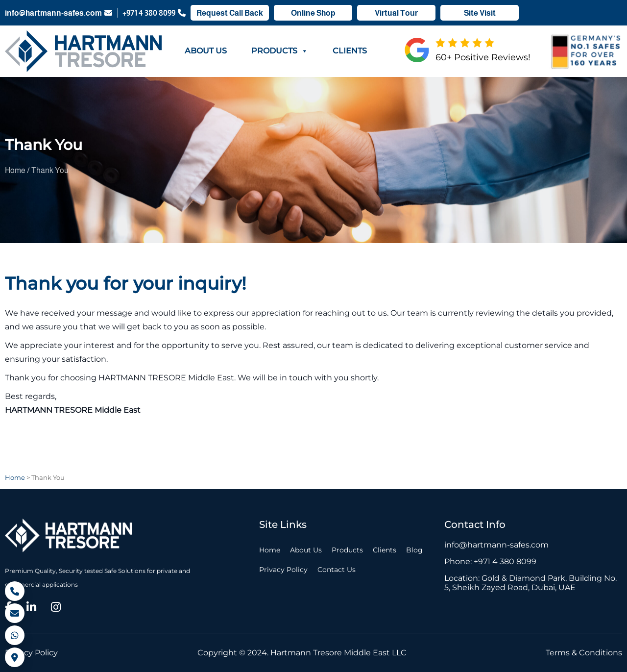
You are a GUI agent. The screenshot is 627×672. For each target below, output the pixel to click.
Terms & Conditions (584, 653)
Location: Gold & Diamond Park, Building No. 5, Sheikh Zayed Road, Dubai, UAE (531, 583)
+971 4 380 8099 (154, 13)
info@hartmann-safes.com (59, 13)
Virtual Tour (396, 13)
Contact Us (337, 570)
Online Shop (313, 13)
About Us (206, 51)
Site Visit (480, 13)
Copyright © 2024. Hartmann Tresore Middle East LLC (302, 653)
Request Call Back (230, 13)
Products (280, 51)
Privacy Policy (283, 570)
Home (270, 550)
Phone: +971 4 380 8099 (490, 561)
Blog (414, 550)
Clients (350, 51)
